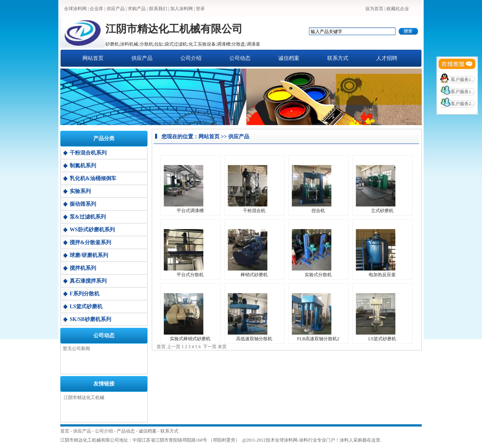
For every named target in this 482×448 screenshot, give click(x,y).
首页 (65, 431)
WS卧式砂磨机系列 (92, 230)
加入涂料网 (182, 9)
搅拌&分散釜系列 (90, 242)
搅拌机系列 (83, 268)
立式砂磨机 (382, 211)
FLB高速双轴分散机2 (318, 339)
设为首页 (374, 9)
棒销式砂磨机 (254, 275)
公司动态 (240, 58)
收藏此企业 (398, 9)
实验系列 (80, 191)
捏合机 (318, 211)
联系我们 (158, 9)
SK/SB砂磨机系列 (90, 319)
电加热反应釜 (382, 275)
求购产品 (137, 9)
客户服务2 (461, 104)
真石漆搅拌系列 (88, 281)
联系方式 (338, 58)
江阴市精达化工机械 (84, 398)
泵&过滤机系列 (88, 217)
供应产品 (116, 9)
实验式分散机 (318, 275)
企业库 (96, 9)
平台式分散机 (190, 275)
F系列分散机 (85, 294)
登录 (200, 9)
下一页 (210, 347)
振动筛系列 (83, 204)
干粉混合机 (254, 211)
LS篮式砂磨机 (86, 307)
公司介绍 (191, 58)
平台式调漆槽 (190, 211)
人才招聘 (387, 58)
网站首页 (93, 58)
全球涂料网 (75, 9)
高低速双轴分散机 (254, 339)
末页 (222, 347)
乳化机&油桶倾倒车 (93, 178)
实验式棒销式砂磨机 (190, 339)
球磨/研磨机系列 (89, 255)
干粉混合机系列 (88, 153)
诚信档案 (289, 58)
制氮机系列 (83, 166)
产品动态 (126, 431)
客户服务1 (461, 80)
